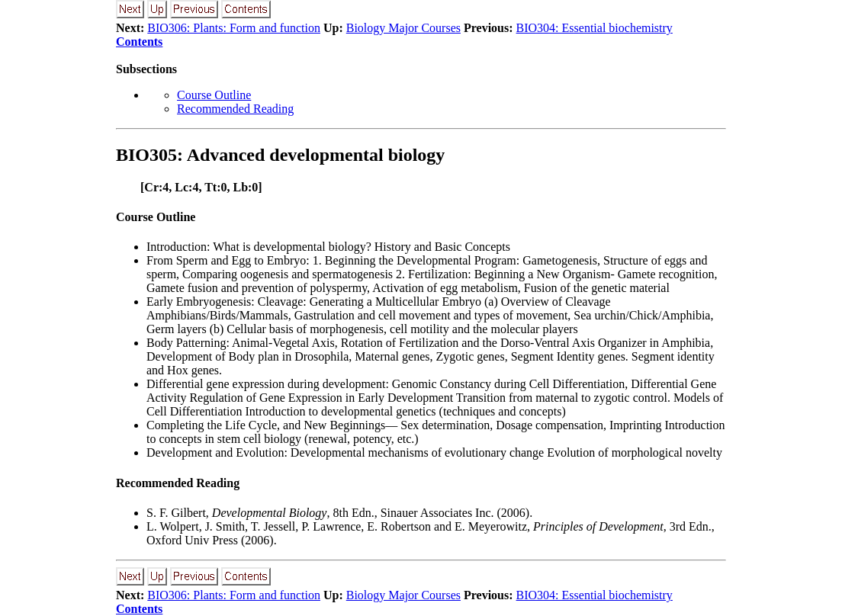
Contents (139, 42)
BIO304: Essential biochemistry (595, 28)
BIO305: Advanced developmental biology (280, 155)
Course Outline (214, 95)
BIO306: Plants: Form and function (234, 28)
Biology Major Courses (403, 28)
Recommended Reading (235, 109)
